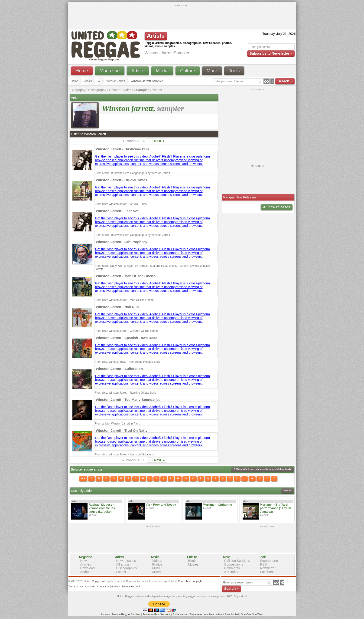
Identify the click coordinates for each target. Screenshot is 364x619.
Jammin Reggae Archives (126, 614)
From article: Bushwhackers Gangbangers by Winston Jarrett (133, 173)
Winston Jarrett (116, 81)
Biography (78, 90)
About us (90, 586)
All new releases (277, 207)
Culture (188, 71)
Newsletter (268, 568)
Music (157, 568)
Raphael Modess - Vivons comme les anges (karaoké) (102, 508)
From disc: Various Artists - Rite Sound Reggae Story (128, 362)
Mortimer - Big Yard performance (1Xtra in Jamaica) (276, 508)
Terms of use (76, 586)
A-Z (138, 586)
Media (162, 71)
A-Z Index (231, 572)
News (84, 561)
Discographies (127, 568)
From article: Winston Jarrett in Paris (117, 424)
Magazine (110, 71)
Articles (86, 564)
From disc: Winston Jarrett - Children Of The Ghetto (127, 331)
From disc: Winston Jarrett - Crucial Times (121, 204)
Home (82, 71)
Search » (285, 81)
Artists (138, 71)
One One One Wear (252, 614)
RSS (264, 564)
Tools (234, 71)
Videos (128, 90)
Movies (193, 564)
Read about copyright (190, 581)
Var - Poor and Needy (161, 505)
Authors (86, 572)
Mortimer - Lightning (218, 505)
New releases (126, 561)
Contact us (103, 586)
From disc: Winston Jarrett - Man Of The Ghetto (124, 300)
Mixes (157, 572)
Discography (97, 90)
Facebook (267, 572)
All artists (123, 564)
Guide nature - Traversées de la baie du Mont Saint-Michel (206, 614)
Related (115, 90)
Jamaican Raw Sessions (157, 614)
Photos (157, 90)
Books (193, 561)
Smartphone (269, 561)
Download (88, 568)
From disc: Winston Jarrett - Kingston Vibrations (124, 454)
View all (287, 491)
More (212, 71)
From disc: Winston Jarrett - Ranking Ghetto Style (126, 393)
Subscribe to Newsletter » (271, 53)
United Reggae (92, 581)
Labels (121, 572)
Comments (232, 568)
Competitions (234, 564)
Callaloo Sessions (237, 561)
